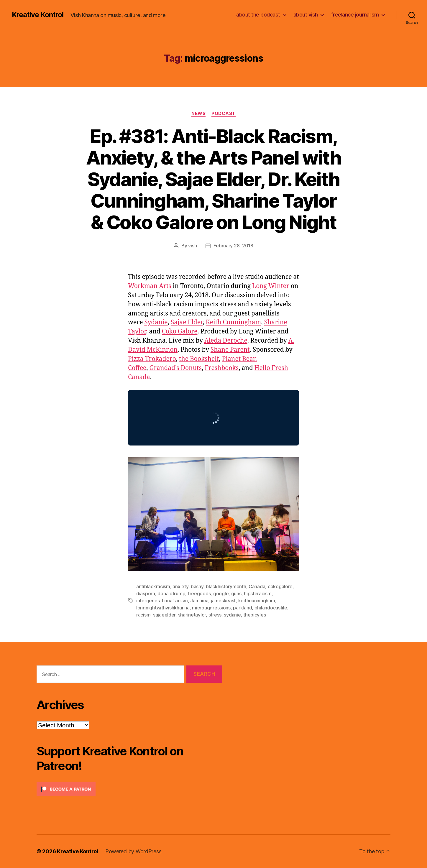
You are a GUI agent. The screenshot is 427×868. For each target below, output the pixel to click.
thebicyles (254, 615)
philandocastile (271, 608)
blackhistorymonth (226, 586)
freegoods (199, 594)
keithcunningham (257, 601)
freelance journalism (355, 15)
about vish (306, 15)
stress (215, 615)
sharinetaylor (192, 615)
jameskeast (223, 601)
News (198, 114)
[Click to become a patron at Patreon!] (129, 789)
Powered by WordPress (133, 851)
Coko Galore (180, 332)
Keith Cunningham (234, 322)
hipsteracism (258, 594)
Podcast (224, 114)
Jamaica (199, 601)
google (221, 594)
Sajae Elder (187, 322)
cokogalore (280, 586)
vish (192, 246)
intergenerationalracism (162, 601)
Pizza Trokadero (152, 359)
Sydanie (156, 322)
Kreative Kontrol (38, 15)
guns (236, 594)
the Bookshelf (199, 359)
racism (143, 615)
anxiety (180, 586)
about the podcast (258, 15)
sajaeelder (164, 615)
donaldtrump (171, 594)
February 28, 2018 (233, 246)
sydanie (232, 615)
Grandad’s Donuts (176, 368)
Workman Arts (150, 286)
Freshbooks (222, 368)
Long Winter (271, 286)
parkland (242, 608)
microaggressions (211, 608)
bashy (197, 586)
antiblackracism (153, 586)
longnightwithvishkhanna (163, 608)
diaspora (146, 594)
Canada (257, 586)
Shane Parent (230, 350)
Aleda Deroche (226, 341)
